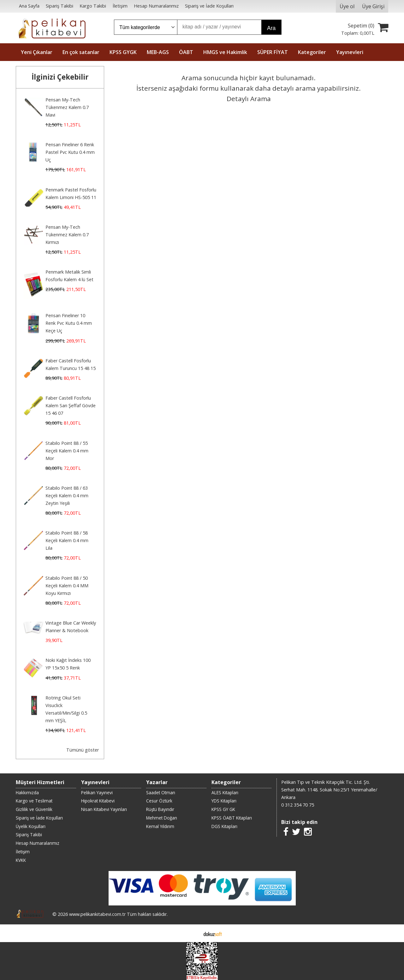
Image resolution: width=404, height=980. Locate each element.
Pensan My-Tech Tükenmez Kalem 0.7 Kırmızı (67, 235)
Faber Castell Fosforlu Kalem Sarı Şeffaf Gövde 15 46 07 (71, 405)
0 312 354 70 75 (298, 805)
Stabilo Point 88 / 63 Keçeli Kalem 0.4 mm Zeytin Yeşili (67, 496)
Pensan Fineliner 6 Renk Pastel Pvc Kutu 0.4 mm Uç (70, 152)
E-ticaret (192, 933)
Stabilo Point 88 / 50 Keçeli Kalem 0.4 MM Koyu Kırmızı (67, 586)
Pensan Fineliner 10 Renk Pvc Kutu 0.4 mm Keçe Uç (69, 323)
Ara (271, 28)
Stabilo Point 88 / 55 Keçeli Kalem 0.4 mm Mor (67, 451)
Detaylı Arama (249, 99)
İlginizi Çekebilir (60, 77)
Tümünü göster (83, 750)
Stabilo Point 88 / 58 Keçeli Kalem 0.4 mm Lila (67, 540)
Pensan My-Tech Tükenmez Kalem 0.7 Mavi (67, 107)
